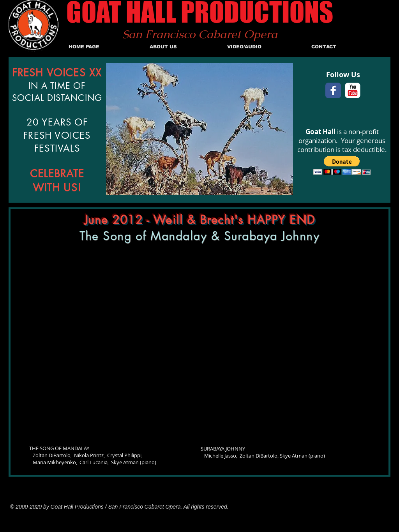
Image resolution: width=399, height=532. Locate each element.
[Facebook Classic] (333, 90)
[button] (342, 165)
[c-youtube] (353, 90)
